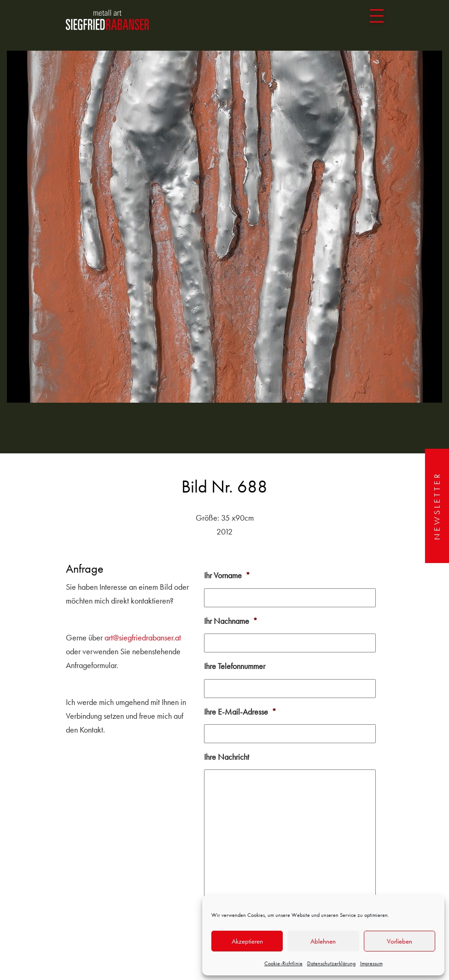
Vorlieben (399, 941)
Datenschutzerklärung (331, 963)
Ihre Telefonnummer (235, 666)
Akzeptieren (247, 941)
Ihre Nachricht (227, 757)
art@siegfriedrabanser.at (143, 637)
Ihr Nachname (231, 621)
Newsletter (437, 506)
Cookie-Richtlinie (283, 963)
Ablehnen (323, 941)
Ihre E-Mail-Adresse (240, 712)
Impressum (371, 963)
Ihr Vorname (227, 575)
